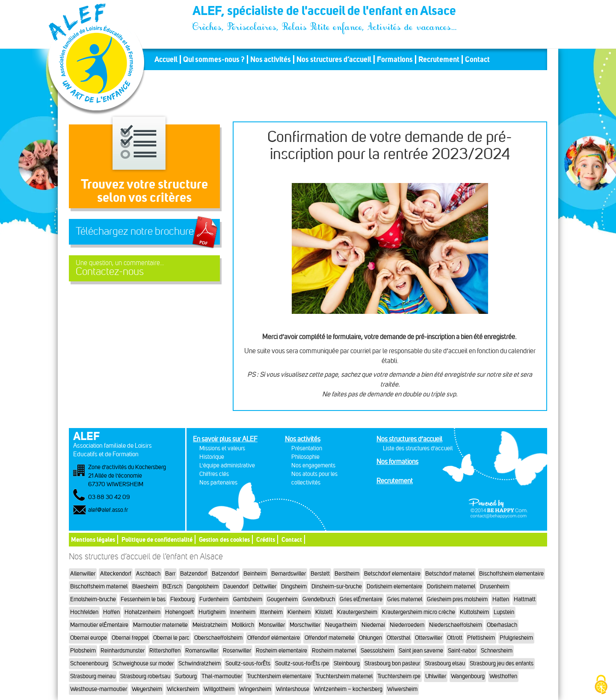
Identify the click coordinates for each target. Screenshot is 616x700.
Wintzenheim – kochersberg (348, 689)
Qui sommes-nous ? (214, 59)
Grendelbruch (319, 599)
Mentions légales (93, 539)
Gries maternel (405, 599)
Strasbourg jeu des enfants (502, 663)
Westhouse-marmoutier (99, 689)
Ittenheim (271, 612)
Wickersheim (183, 689)
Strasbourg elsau (445, 663)
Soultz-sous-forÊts (248, 663)
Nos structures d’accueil (334, 59)
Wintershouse (293, 689)
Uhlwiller (436, 676)
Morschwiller (305, 625)
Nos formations (397, 462)
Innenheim (243, 612)
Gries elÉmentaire (361, 599)
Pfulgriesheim (516, 638)
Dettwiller (265, 586)
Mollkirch (243, 625)
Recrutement (439, 59)
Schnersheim (497, 651)
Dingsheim (294, 586)
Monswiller (272, 625)
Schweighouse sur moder (143, 663)
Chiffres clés (214, 474)
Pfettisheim (481, 638)
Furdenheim (214, 599)
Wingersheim (255, 689)
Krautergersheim (357, 612)
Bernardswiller (289, 574)
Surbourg (186, 676)
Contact (477, 59)
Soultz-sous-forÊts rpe (302, 663)
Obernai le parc (171, 638)
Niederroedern (407, 625)
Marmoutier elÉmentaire (99, 625)
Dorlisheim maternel (451, 586)
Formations (395, 59)
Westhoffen (503, 676)
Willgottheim (219, 689)
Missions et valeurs (222, 448)
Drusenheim (495, 586)
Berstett (320, 574)
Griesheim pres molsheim (457, 599)
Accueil (166, 59)
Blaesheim (145, 586)
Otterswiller (429, 638)
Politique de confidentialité (157, 539)
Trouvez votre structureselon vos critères (144, 191)
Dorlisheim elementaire (394, 586)
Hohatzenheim (142, 612)
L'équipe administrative (227, 465)
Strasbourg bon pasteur (392, 663)
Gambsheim (248, 599)
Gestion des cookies (224, 539)
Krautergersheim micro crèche (419, 612)
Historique (212, 457)
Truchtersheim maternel (344, 676)
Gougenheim (282, 599)
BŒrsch (172, 586)
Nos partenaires (218, 483)
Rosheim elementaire (281, 651)
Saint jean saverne (421, 651)
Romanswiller (202, 651)
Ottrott (455, 638)
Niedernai (373, 625)
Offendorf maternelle (329, 638)
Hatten (501, 599)
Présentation (307, 448)
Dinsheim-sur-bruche (337, 586)
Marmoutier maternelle (160, 625)
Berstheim (347, 574)
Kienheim (299, 612)
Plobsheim (83, 651)
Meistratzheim (210, 625)
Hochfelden (84, 612)
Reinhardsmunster (123, 651)
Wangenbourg (468, 676)
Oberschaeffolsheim (218, 638)
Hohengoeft (179, 612)
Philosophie (305, 457)
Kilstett (324, 612)
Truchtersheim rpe (399, 676)
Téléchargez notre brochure (135, 231)
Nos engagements (313, 465)
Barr (170, 574)
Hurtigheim (212, 612)
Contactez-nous (144, 268)
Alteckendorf (116, 574)
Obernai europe (89, 638)
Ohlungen (370, 638)
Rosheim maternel (334, 651)
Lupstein (504, 612)
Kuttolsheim (474, 612)
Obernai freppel (130, 638)
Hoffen (111, 612)
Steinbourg (347, 663)
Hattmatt (525, 599)
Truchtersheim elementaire (279, 676)
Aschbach (148, 574)
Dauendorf (236, 586)
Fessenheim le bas (143, 599)
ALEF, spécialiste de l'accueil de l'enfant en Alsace (325, 12)
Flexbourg (182, 599)
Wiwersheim (402, 689)
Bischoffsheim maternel (99, 586)
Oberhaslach (502, 625)
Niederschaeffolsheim (456, 625)
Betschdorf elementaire (392, 574)
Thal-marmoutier (222, 676)
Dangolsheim (203, 586)
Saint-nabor (462, 651)
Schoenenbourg (89, 663)
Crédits (266, 539)
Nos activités (271, 59)
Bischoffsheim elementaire (511, 574)
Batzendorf (194, 574)
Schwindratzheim (200, 663)
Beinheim (255, 574)
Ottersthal (398, 638)
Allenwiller (83, 574)
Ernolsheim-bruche (93, 599)
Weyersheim (147, 689)
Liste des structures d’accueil (418, 448)
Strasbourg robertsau (145, 676)
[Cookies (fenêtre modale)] (601, 685)
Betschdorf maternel (450, 574)
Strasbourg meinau (93, 676)
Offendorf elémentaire (274, 638)
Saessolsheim (377, 651)
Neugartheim (341, 625)
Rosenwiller (237, 651)
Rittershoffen (165, 651)
